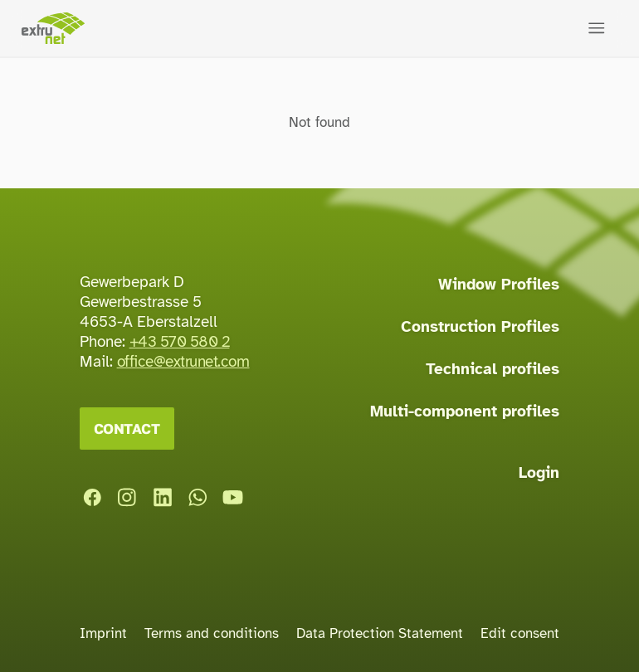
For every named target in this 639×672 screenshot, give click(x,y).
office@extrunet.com (183, 362)
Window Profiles (499, 285)
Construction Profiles (480, 327)
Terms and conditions (212, 633)
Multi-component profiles (465, 411)
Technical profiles (493, 369)
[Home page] (53, 29)
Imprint (103, 633)
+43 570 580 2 (180, 342)
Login (539, 473)
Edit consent (520, 633)
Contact (127, 429)
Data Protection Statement (380, 633)
